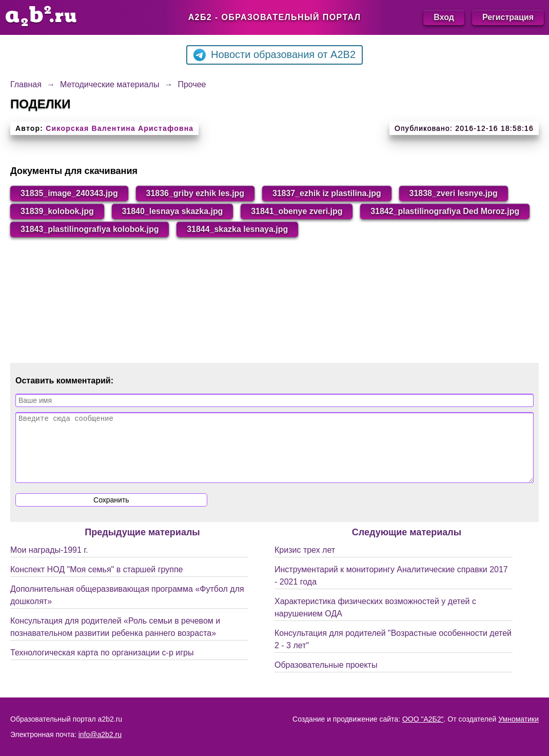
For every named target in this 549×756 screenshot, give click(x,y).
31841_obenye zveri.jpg (298, 211)
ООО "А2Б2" (423, 719)
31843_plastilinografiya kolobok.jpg (267, 229)
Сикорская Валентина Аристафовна (120, 128)
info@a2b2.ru (100, 734)
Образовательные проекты (326, 677)
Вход (444, 17)
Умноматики (518, 719)
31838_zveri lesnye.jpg (455, 193)
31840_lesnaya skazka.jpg (173, 211)
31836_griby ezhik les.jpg (195, 193)
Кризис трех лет (305, 562)
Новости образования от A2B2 (274, 55)
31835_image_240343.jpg (69, 193)
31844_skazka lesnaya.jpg (415, 229)
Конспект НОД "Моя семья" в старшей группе (97, 582)
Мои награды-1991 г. (49, 562)
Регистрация (508, 17)
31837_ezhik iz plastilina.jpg (328, 193)
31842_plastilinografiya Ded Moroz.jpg (95, 229)
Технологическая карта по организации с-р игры (102, 665)
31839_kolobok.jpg (57, 211)
